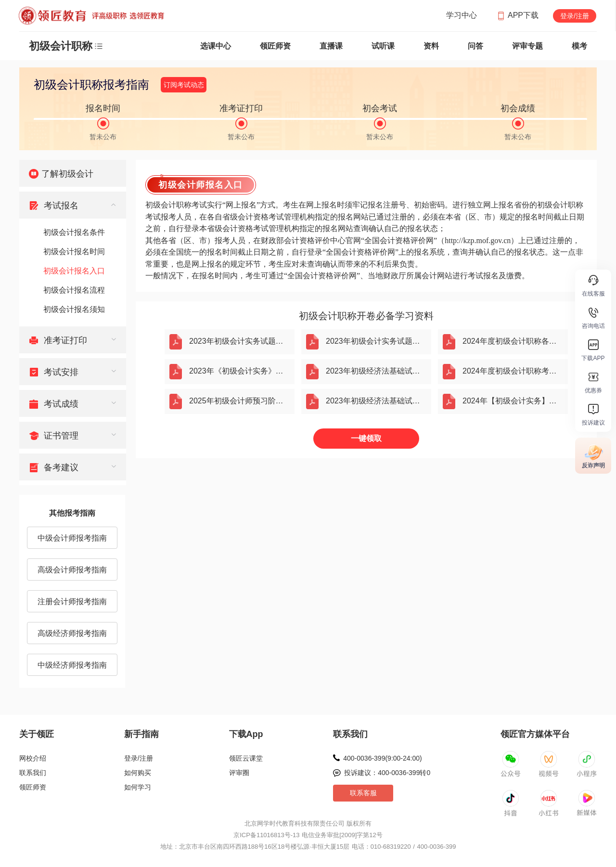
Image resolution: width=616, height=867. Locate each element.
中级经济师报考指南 (72, 665)
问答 (475, 46)
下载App (246, 734)
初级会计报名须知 (74, 309)
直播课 (331, 46)
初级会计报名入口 (74, 271)
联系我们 (33, 773)
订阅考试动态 (184, 85)
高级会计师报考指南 (72, 570)
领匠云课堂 (246, 758)
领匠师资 (275, 46)
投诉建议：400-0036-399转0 (387, 773)
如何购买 (138, 773)
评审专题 (527, 46)
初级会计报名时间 (74, 252)
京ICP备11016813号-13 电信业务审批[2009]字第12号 (308, 835)
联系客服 (363, 793)
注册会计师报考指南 (72, 602)
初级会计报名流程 (74, 290)
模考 (579, 46)
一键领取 (366, 438)
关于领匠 (37, 734)
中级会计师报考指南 (72, 538)
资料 (431, 46)
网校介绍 (33, 758)
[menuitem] (73, 173)
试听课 (383, 46)
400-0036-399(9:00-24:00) (382, 758)
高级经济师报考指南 (72, 633)
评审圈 (239, 773)
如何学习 (138, 787)
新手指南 (141, 734)
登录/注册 (575, 16)
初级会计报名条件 (74, 232)
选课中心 (216, 46)
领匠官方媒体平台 (535, 734)
